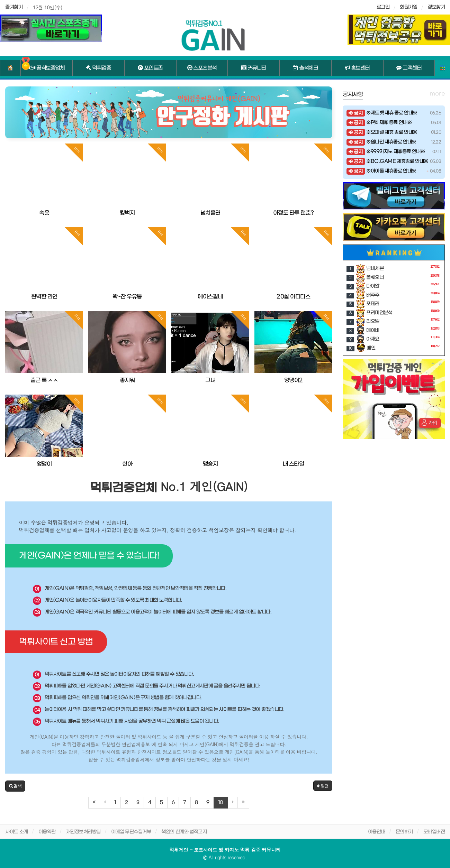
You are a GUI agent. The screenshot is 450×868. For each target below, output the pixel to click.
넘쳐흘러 (210, 213)
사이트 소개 (17, 832)
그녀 (210, 380)
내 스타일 (294, 464)
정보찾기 (436, 7)
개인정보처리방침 (83, 832)
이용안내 (377, 832)
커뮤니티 (254, 68)
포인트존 (150, 68)
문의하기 (404, 832)
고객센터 (409, 68)
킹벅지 (127, 213)
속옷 (44, 213)
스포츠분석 (202, 68)
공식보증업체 (47, 68)
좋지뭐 (127, 380)
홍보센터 (357, 68)
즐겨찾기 (14, 7)
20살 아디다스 (293, 297)
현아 (127, 464)
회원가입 (408, 7)
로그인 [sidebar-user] (383, 7)
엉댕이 (44, 464)
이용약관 (47, 832)
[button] (15, 786)
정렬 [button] (323, 786)
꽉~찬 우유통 (127, 297)
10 (221, 802)
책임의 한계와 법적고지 (184, 832)
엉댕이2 (294, 380)
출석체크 (305, 68)
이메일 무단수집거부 (131, 832)
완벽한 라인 (44, 297)
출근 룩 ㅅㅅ (44, 380)
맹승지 (210, 464)
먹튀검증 (98, 68)
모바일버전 (434, 832)
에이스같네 (210, 297)
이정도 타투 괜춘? (294, 213)
